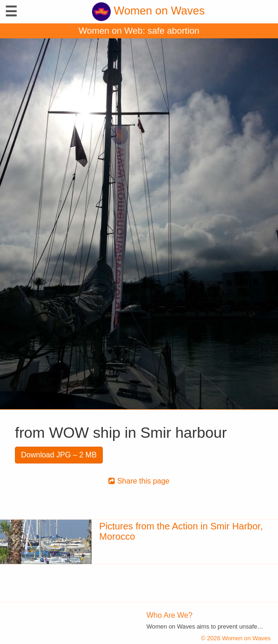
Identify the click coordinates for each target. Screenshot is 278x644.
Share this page (139, 481)
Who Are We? (170, 615)
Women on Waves (148, 11)
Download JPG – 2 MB (59, 455)
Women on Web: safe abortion (139, 31)
